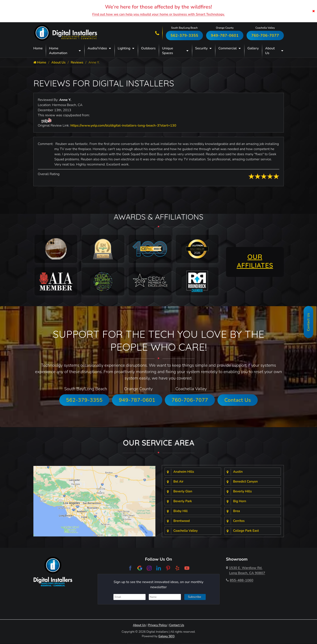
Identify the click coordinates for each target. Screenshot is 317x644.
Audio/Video (97, 48)
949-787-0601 (225, 35)
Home (38, 48)
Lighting (124, 48)
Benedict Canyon (245, 482)
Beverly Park (183, 501)
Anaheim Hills (184, 472)
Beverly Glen (183, 492)
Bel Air (178, 482)
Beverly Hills (242, 492)
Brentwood (182, 521)
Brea (237, 511)
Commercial (228, 48)
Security (202, 48)
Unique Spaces (168, 51)
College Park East (246, 531)
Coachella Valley (186, 531)
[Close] (314, 11)
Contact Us (238, 400)
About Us (270, 51)
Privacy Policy (158, 625)
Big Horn (240, 501)
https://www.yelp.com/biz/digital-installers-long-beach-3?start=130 (123, 126)
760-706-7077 (265, 35)
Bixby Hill (181, 511)
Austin (238, 472)
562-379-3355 (185, 35)
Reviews (78, 62)
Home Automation (58, 51)
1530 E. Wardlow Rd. (246, 571)
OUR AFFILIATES (255, 261)
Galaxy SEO (167, 636)
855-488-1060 (240, 580)
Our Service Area (159, 443)
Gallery (253, 48)
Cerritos (239, 521)
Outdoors (148, 48)
